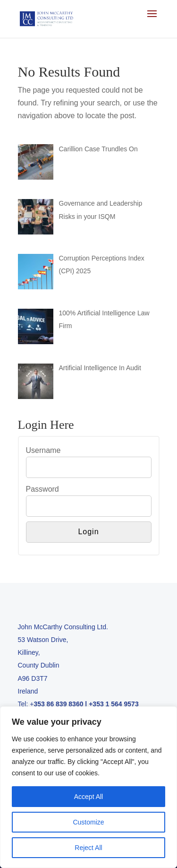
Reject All (88, 848)
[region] (88, 787)
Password (42, 489)
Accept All (88, 797)
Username (43, 450)
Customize (88, 822)
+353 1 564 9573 (114, 704)
